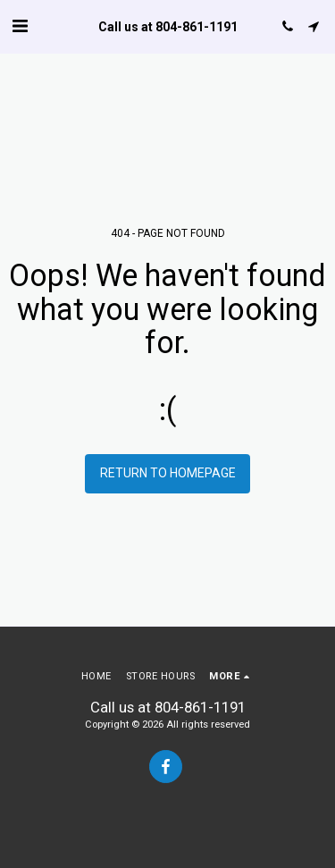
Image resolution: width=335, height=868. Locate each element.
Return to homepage (168, 473)
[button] (20, 26)
